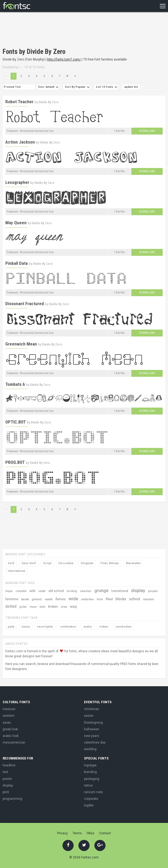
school (135, 599)
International (16, 571)
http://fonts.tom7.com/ (64, 59)
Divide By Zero (49, 102)
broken (53, 607)
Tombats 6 (15, 384)
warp (73, 607)
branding (90, 772)
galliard (37, 599)
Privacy (62, 833)
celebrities (87, 599)
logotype (90, 765)
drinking (72, 591)
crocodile (21, 591)
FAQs (91, 833)
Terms (77, 833)
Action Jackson (20, 142)
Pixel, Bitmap (110, 563)
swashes (86, 591)
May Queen (16, 223)
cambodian (123, 627)
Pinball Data (16, 263)
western (9, 716)
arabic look (11, 736)
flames (61, 599)
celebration (68, 627)
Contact (105, 833)
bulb (42, 607)
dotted (11, 606)
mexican (9, 709)
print (6, 792)
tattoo (88, 785)
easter (89, 716)
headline (9, 765)
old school (56, 591)
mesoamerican (14, 742)
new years (92, 736)
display (138, 590)
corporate (91, 799)
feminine (12, 599)
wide (73, 599)
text (5, 772)
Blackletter (133, 563)
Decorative (66, 563)
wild (32, 591)
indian (104, 627)
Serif (11, 563)
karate (25, 599)
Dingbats (87, 563)
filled (109, 599)
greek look (10, 729)
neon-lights (45, 627)
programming (12, 799)
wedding (90, 749)
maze (33, 607)
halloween (92, 729)
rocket (42, 591)
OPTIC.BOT (16, 422)
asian (7, 723)
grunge (101, 590)
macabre (148, 599)
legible (89, 805)
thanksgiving (93, 723)
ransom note (93, 792)
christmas (92, 709)
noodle (49, 599)
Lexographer (17, 182)
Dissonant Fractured (25, 304)
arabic (88, 627)
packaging (92, 779)
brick (100, 599)
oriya (64, 607)
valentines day (95, 742)
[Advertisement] (65, 31)
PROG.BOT (15, 462)
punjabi (153, 591)
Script (47, 563)
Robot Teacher (19, 102)
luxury (26, 627)
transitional (120, 591)
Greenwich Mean (21, 344)
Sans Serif (29, 563)
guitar (23, 607)
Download (147, 131)
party (11, 627)
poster (7, 779)
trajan (9, 591)
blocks (121, 599)
